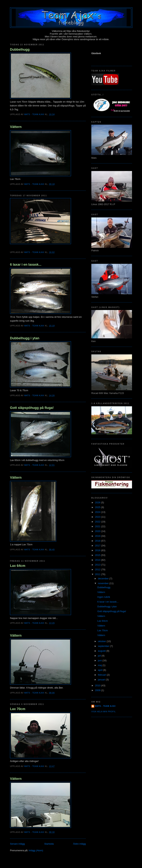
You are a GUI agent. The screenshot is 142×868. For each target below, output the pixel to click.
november (104, 583)
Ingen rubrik (104, 597)
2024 (98, 512)
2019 (98, 536)
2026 (98, 502)
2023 (98, 517)
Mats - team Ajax (105, 706)
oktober (102, 641)
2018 (98, 541)
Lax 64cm (18, 566)
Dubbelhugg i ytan (25, 338)
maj (100, 665)
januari (102, 680)
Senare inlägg (17, 844)
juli (100, 656)
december (104, 579)
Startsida (49, 844)
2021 (98, 526)
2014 (98, 560)
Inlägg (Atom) (36, 850)
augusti (102, 651)
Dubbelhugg (20, 50)
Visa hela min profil (104, 712)
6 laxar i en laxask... (26, 265)
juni (100, 660)
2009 (98, 690)
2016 (98, 550)
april (101, 670)
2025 (98, 507)
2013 (98, 565)
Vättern (16, 127)
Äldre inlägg (79, 844)
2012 (98, 569)
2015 (98, 555)
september (104, 646)
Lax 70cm (18, 709)
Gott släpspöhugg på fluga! (32, 408)
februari (102, 675)
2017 (98, 546)
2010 (98, 685)
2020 (98, 531)
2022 (98, 522)
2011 (98, 574)
